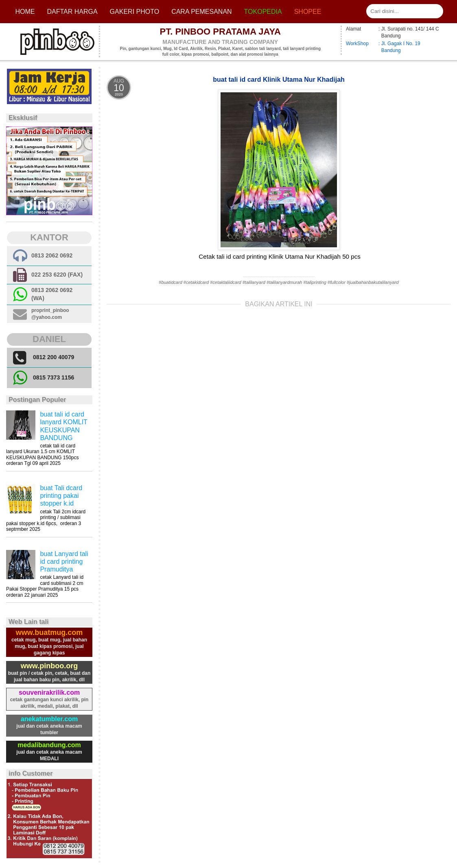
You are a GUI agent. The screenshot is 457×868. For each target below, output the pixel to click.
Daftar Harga (72, 12)
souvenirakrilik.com (49, 692)
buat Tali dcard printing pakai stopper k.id (61, 496)
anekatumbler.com (49, 719)
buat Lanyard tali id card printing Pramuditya (64, 562)
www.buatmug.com (49, 632)
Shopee (308, 12)
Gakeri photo (135, 12)
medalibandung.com (49, 745)
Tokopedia (263, 12)
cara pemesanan (201, 12)
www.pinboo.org (49, 666)
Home (25, 12)
